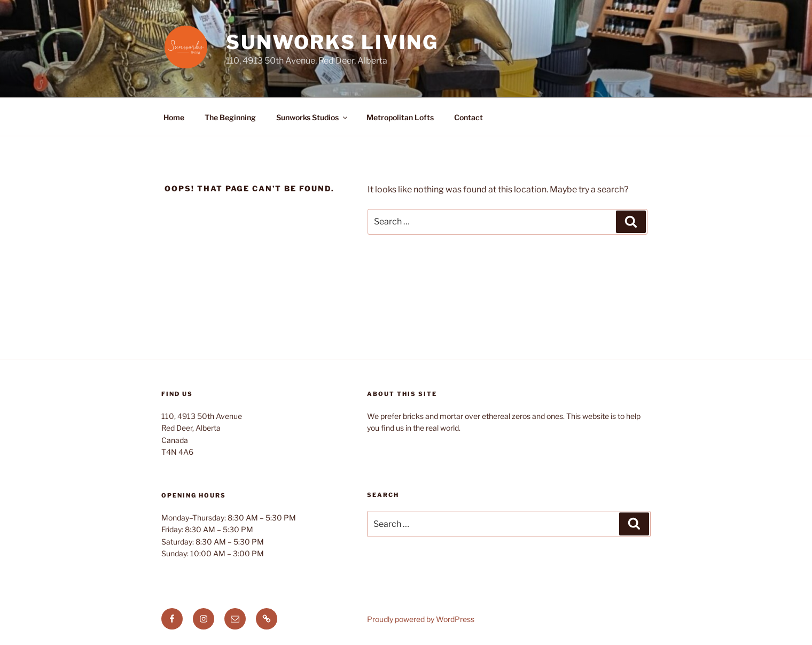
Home (174, 117)
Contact (469, 117)
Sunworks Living (332, 42)
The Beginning (230, 117)
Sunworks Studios (313, 117)
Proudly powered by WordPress (421, 619)
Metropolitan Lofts (400, 117)
